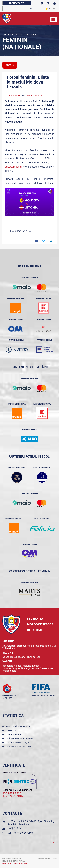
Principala (8, 35)
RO (48, 9)
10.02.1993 (7, 698)
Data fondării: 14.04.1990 (18, 727)
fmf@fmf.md (15, 828)
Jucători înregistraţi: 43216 (20, 739)
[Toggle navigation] (53, 20)
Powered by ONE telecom (48, 859)
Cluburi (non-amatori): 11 (18, 742)
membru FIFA (38, 696)
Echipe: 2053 (12, 731)
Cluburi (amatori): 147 (17, 735)
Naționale (31, 35)
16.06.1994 (52, 696)
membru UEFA (9, 696)
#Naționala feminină (20, 231)
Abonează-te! (17, 3)
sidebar (10, 65)
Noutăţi (19, 35)
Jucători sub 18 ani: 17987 (19, 746)
